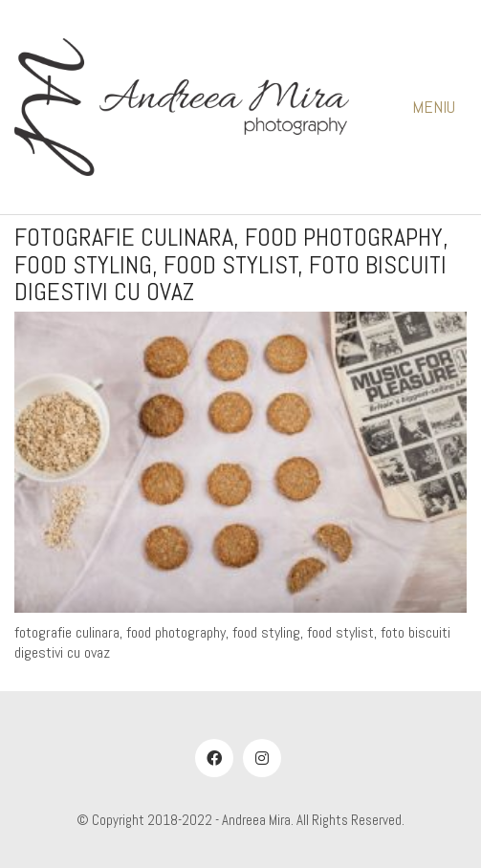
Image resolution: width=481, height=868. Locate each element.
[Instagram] (262, 758)
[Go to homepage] (182, 107)
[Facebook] (214, 758)
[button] (439, 107)
